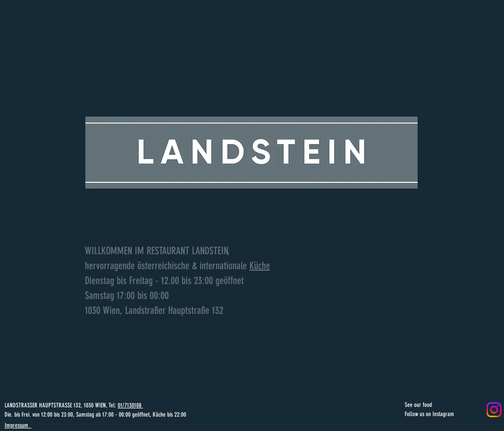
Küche (260, 266)
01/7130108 (130, 405)
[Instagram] (494, 410)
